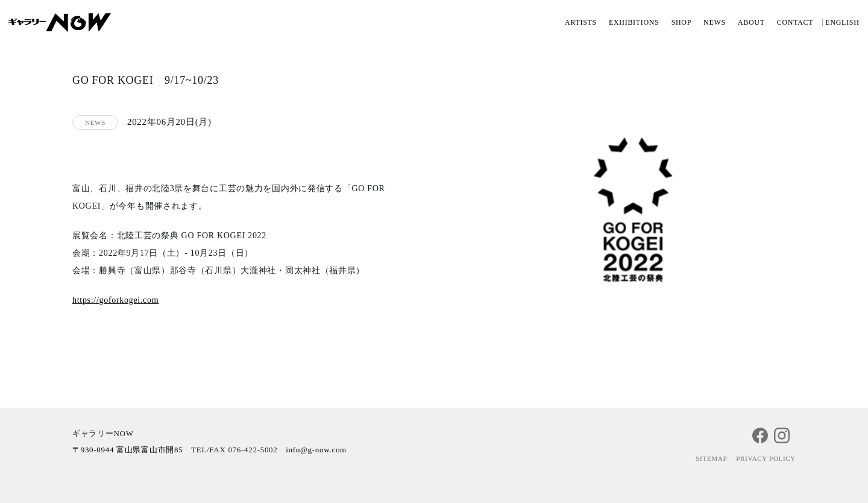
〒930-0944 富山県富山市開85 (127, 450)
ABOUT (751, 22)
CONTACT (795, 22)
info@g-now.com (316, 450)
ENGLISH (842, 22)
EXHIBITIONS (634, 22)
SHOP (681, 22)
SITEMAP (711, 458)
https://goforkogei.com (115, 300)
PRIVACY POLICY (766, 458)
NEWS (715, 22)
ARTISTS (581, 22)
